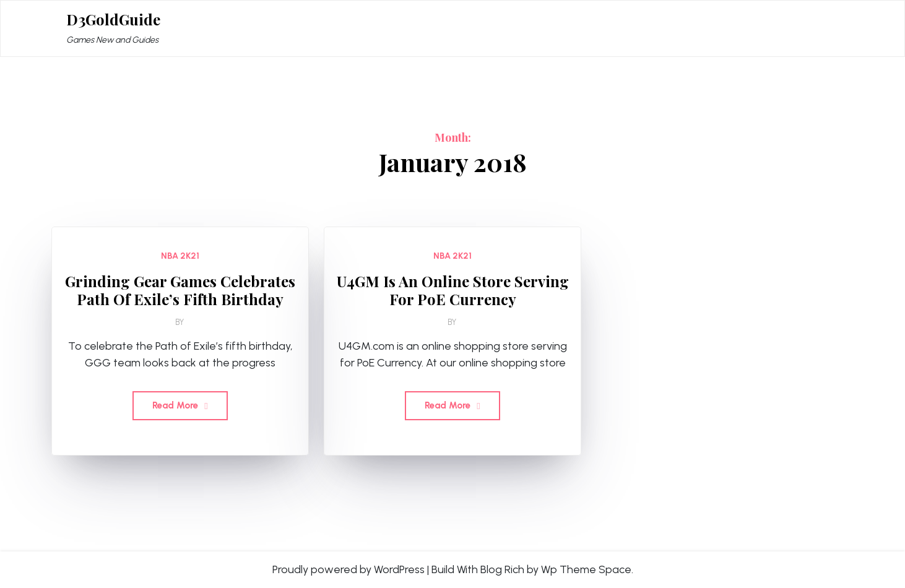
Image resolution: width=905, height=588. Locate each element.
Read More (180, 405)
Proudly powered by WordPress (349, 569)
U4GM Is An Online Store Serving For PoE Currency (453, 290)
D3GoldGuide (113, 19)
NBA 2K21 (180, 256)
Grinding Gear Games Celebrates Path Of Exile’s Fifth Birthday (180, 290)
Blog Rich (502, 569)
